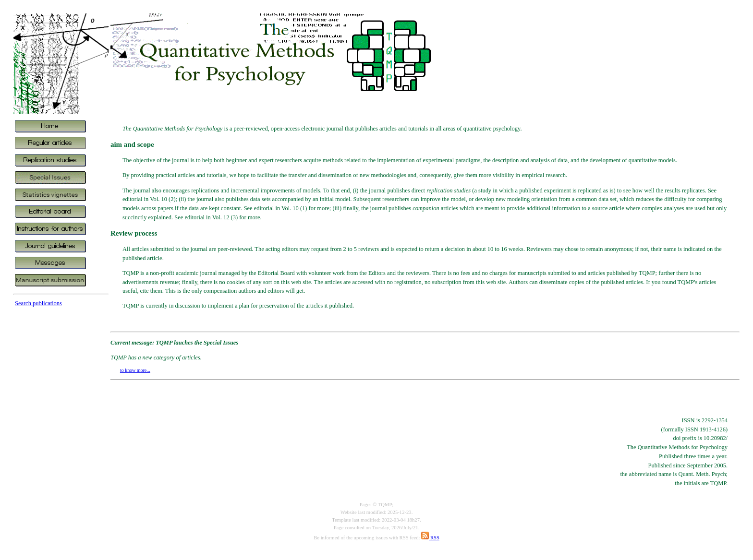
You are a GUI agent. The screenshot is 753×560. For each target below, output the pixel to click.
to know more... (135, 370)
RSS (430, 538)
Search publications (38, 303)
